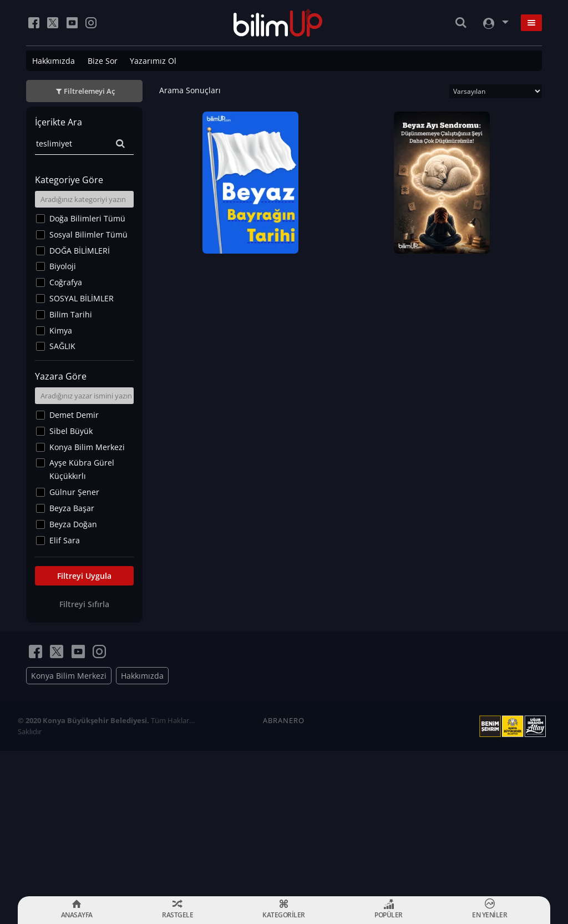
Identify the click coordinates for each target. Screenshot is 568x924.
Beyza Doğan (73, 524)
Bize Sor (103, 61)
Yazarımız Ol (153, 61)
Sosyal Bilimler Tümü (88, 234)
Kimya (61, 330)
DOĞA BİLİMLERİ (80, 251)
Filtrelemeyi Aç (89, 91)
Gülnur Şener (74, 492)
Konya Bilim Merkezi (87, 447)
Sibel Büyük (71, 431)
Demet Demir (74, 415)
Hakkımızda (54, 61)
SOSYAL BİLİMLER (82, 298)
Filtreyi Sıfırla (84, 604)
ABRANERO (284, 720)
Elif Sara (65, 540)
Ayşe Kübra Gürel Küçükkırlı (82, 469)
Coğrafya (66, 282)
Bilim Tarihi (71, 314)
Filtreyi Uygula (84, 576)
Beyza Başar (72, 508)
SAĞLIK (62, 346)
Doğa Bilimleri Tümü (87, 218)
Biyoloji (63, 266)
